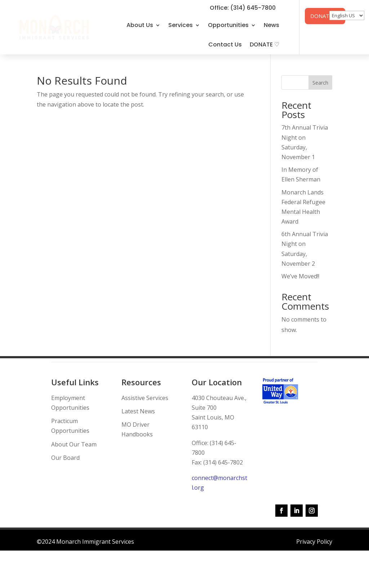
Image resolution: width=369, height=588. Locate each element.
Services (181, 25)
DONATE (321, 16)
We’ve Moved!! (300, 276)
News (272, 25)
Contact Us (225, 44)
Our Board (65, 458)
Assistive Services (145, 398)
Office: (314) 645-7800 (243, 8)
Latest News (138, 411)
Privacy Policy (314, 542)
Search (320, 83)
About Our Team (74, 444)
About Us (140, 25)
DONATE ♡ (264, 44)
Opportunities (228, 25)
